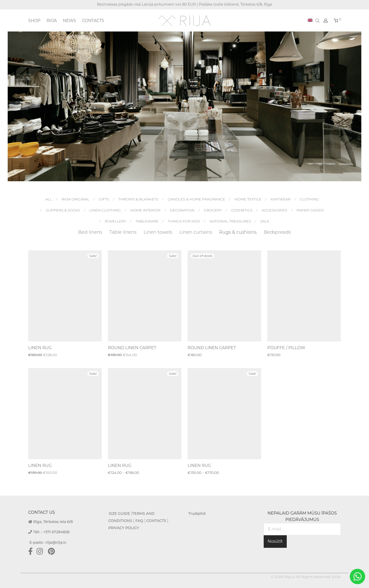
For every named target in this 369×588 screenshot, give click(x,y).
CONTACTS (93, 21)
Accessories (274, 210)
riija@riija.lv (56, 542)
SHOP (34, 21)
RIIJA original (75, 199)
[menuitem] (310, 20)
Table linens (123, 232)
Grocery (213, 210)
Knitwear (281, 199)
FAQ (139, 521)
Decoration (182, 210)
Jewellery (115, 221)
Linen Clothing (105, 210)
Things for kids (184, 221)
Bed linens (90, 232)
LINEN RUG (40, 348)
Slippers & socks (63, 210)
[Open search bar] (318, 20)
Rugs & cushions (238, 232)
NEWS (69, 21)
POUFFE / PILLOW (286, 348)
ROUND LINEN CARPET (132, 348)
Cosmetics (242, 210)
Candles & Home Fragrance (196, 199)
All (49, 199)
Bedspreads (277, 232)
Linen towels (158, 232)
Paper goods (310, 210)
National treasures (230, 221)
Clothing (309, 199)
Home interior (145, 210)
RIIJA (52, 21)
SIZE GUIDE (120, 514)
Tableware (147, 221)
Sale (265, 221)
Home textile (248, 199)
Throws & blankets (138, 199)
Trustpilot (197, 514)
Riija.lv (289, 577)
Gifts (104, 199)
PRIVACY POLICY (124, 528)
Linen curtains (196, 232)
